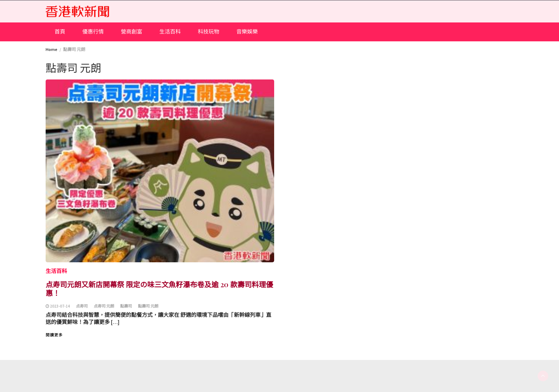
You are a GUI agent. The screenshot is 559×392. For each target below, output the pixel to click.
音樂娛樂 (247, 32)
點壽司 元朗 (148, 306)
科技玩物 (209, 32)
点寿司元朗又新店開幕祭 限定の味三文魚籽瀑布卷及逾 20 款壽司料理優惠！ (159, 288)
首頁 (60, 32)
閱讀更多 (54, 335)
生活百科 (170, 32)
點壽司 (126, 306)
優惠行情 (93, 32)
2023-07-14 (60, 306)
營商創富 (132, 32)
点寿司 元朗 (104, 306)
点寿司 (82, 306)
